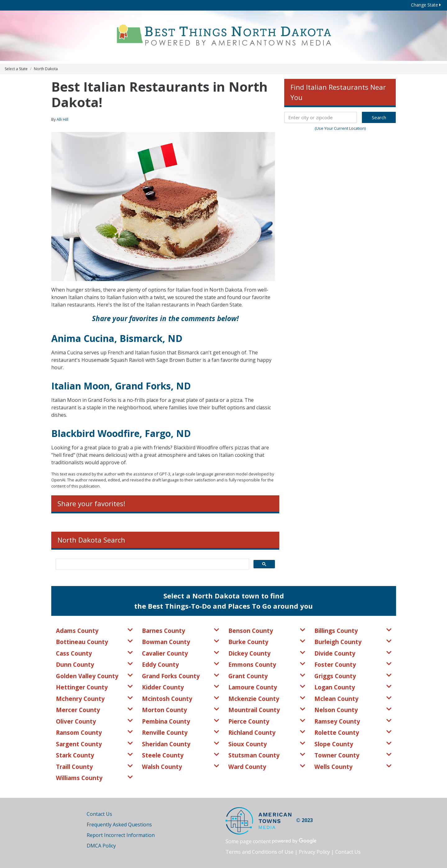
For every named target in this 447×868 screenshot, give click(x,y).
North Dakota (46, 69)
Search (379, 117)
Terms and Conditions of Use (260, 852)
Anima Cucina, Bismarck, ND (117, 338)
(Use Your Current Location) (340, 128)
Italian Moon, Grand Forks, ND (121, 386)
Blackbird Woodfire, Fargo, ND (121, 433)
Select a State (16, 69)
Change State (426, 5)
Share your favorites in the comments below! (165, 318)
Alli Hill (62, 119)
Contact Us (99, 814)
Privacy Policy (314, 852)
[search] (152, 564)
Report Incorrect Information (121, 835)
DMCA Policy (101, 846)
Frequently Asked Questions (119, 825)
